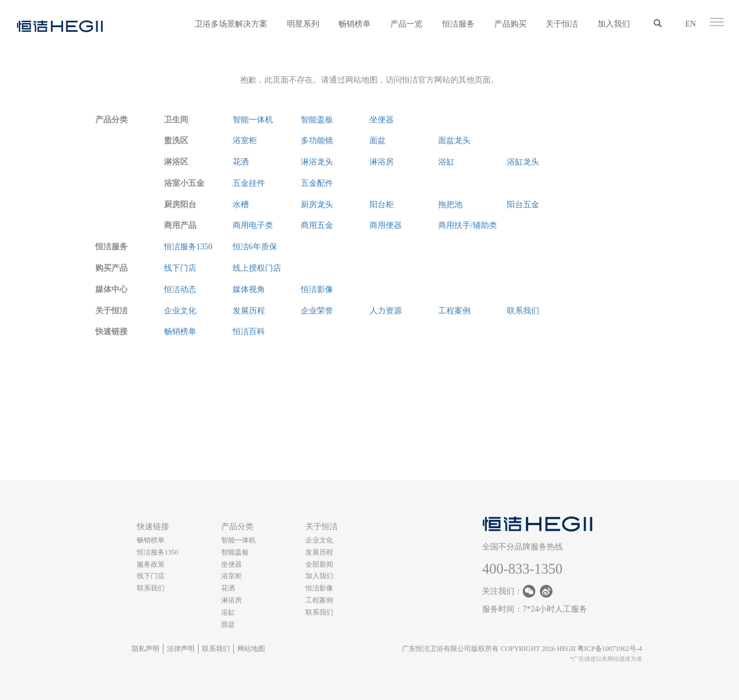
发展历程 (249, 311)
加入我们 (614, 24)
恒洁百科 (249, 332)
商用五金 (317, 225)
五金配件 (317, 183)
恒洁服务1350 (188, 247)
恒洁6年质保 (255, 247)
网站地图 (251, 649)
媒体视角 (249, 289)
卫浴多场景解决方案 (231, 24)
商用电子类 (253, 225)
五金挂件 (249, 183)
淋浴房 (382, 162)
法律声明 (181, 649)
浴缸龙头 (523, 162)
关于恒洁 (562, 24)
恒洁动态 (180, 289)
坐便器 (382, 120)
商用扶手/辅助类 (468, 225)
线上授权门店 (257, 268)
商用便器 (386, 225)
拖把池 (450, 205)
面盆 (378, 141)
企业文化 (180, 311)
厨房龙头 (317, 205)
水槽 (241, 205)
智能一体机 (253, 120)
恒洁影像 (317, 289)
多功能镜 (317, 141)
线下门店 (180, 268)
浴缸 (446, 162)
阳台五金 (523, 205)
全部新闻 (319, 564)
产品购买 (510, 24)
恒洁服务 (458, 24)
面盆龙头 (454, 141)
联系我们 (523, 311)
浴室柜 (245, 141)
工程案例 (454, 311)
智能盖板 (317, 120)
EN (691, 24)
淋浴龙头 (317, 162)
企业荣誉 (317, 311)
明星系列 (303, 24)
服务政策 (151, 564)
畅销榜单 (354, 24)
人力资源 (386, 311)
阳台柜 (382, 205)
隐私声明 (145, 649)
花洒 (241, 162)
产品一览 (406, 24)
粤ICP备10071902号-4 (610, 649)
